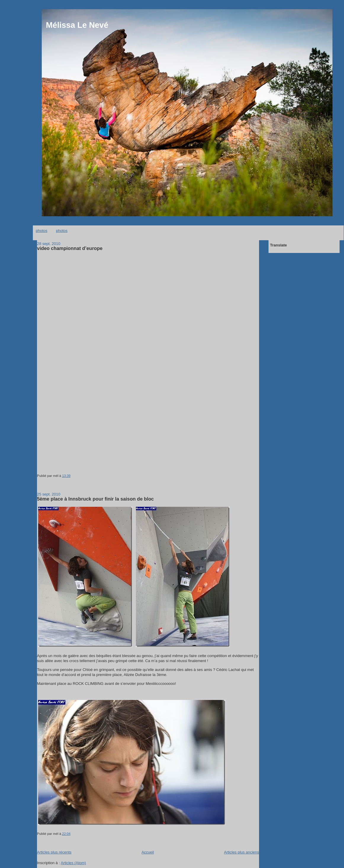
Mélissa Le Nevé (77, 25)
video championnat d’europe (70, 248)
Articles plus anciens (242, 852)
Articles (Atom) (73, 863)
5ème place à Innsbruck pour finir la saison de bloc (95, 499)
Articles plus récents (54, 852)
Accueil (148, 852)
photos (42, 231)
